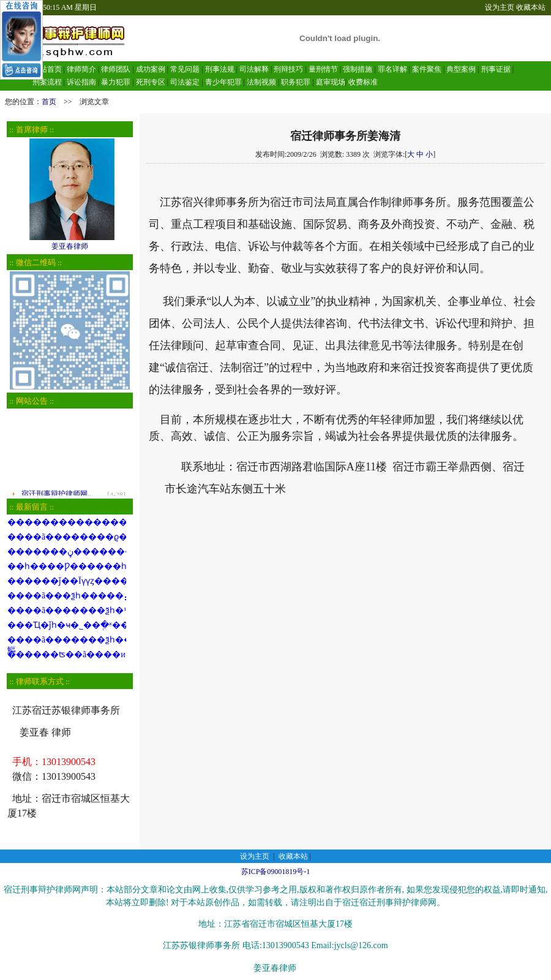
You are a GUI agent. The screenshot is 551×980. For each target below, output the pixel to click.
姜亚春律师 (70, 242)
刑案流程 (47, 82)
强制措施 (358, 69)
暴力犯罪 (116, 82)
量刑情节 (323, 69)
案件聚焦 (427, 69)
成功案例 (151, 69)
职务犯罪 (296, 82)
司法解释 (254, 69)
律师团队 (115, 69)
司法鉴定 (185, 82)
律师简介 (81, 69)
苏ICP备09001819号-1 (276, 872)
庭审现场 (331, 82)
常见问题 (185, 69)
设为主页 (500, 7)
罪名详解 (392, 69)
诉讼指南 (81, 82)
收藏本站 (531, 7)
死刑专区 (151, 82)
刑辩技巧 (288, 69)
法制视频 (261, 82)
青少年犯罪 (223, 82)
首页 (49, 102)
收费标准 (363, 82)
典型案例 (461, 69)
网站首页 (47, 69)
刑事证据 (496, 69)
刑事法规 (220, 69)
